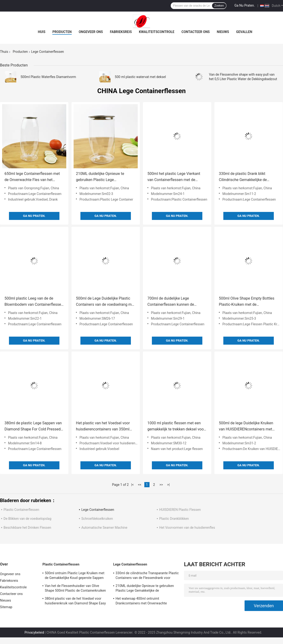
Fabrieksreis (121, 32)
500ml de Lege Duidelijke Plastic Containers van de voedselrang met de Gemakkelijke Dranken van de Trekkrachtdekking (105, 302)
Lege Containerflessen (98, 510)
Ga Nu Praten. (245, 5)
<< (140, 485)
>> (161, 485)
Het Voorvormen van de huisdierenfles (187, 528)
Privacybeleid (34, 632)
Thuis (4, 52)
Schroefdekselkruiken (97, 519)
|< (132, 485)
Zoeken (219, 6)
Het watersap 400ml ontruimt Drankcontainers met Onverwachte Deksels (141, 602)
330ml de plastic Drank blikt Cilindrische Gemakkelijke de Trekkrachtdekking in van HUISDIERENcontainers (243, 177)
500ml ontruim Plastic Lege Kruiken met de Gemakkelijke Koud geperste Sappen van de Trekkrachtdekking (75, 576)
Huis (42, 32)
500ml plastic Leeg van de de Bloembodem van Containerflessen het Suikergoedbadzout (34, 302)
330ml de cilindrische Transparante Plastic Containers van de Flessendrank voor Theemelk (147, 576)
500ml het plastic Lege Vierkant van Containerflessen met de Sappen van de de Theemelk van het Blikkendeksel (174, 177)
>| (169, 485)
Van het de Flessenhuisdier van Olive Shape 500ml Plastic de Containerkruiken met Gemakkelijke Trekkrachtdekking (75, 589)
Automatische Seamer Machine (104, 528)
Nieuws (223, 32)
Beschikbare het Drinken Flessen (27, 528)
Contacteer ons (196, 32)
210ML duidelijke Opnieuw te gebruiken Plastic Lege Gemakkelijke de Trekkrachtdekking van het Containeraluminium (105, 177)
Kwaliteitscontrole (157, 32)
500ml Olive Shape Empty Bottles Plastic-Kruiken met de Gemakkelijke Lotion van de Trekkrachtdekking (247, 302)
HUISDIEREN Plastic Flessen (180, 510)
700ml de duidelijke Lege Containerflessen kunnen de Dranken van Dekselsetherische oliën (174, 302)
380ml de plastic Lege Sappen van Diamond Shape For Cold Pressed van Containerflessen (33, 427)
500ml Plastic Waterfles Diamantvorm (48, 77)
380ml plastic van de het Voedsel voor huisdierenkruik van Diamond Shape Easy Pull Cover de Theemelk (75, 602)
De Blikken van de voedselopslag (27, 519)
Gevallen (244, 32)
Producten (62, 32)
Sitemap (6, 607)
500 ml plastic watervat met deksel (140, 77)
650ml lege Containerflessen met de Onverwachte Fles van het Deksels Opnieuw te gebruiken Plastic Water (32, 177)
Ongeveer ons (91, 32)
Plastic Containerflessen (21, 510)
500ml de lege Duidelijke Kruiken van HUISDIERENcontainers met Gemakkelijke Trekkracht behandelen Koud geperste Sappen (248, 427)
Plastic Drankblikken (174, 519)
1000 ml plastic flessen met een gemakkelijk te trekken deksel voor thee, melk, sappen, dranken (176, 427)
